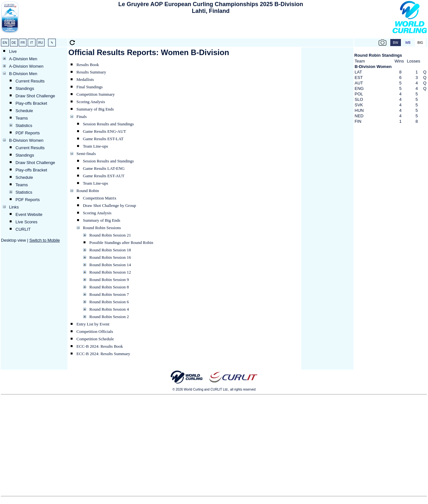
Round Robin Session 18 (110, 250)
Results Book (88, 65)
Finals (82, 116)
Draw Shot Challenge (35, 96)
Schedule (24, 111)
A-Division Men (23, 59)
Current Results (30, 81)
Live (13, 51)
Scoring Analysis (91, 102)
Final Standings (90, 87)
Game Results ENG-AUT (105, 131)
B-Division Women (26, 140)
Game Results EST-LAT (103, 139)
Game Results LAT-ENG (104, 168)
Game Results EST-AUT (104, 176)
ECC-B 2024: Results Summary (103, 354)
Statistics (24, 126)
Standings (25, 88)
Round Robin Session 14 (110, 265)
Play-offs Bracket (31, 103)
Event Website (29, 214)
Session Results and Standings (108, 124)
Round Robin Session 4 (109, 309)
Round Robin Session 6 (109, 302)
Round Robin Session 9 (109, 280)
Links (14, 207)
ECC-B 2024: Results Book (100, 346)
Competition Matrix (100, 198)
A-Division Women (26, 66)
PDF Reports (28, 133)
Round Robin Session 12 (110, 272)
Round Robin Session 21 (110, 235)
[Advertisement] (211, 28)
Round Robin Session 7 (109, 294)
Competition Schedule (95, 339)
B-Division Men (23, 74)
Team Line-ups (95, 146)
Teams (22, 118)
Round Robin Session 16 (110, 257)
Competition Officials (95, 331)
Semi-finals (86, 154)
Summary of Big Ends (95, 109)
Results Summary (91, 72)
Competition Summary (96, 94)
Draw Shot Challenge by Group (109, 205)
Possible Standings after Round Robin (121, 242)
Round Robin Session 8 (109, 287)
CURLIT (23, 229)
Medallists (85, 79)
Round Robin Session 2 (109, 317)
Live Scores (26, 222)
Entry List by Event (93, 324)
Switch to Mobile (45, 240)
